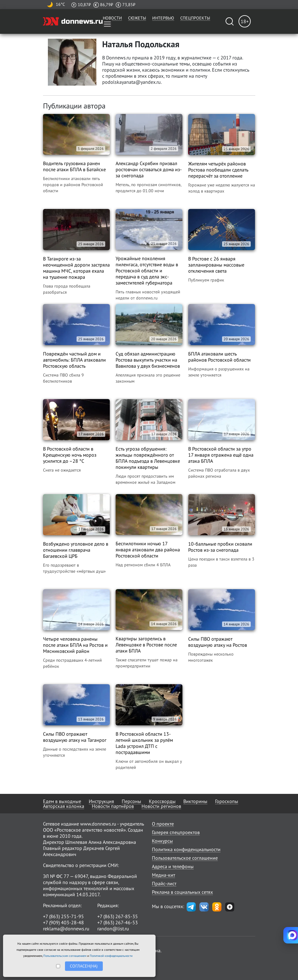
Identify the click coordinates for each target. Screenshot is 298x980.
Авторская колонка (64, 806)
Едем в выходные (62, 801)
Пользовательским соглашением (65, 956)
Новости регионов (161, 806)
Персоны (131, 801)
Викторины (195, 801)
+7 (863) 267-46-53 (118, 922)
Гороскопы (227, 801)
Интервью (163, 18)
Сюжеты (137, 18)
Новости (112, 18)
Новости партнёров (113, 806)
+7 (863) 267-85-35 (118, 916)
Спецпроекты (195, 18)
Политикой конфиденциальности (111, 956)
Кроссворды (162, 801)
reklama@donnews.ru (66, 929)
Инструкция (101, 801)
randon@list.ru (113, 929)
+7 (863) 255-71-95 (63, 916)
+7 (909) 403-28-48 (63, 922)
